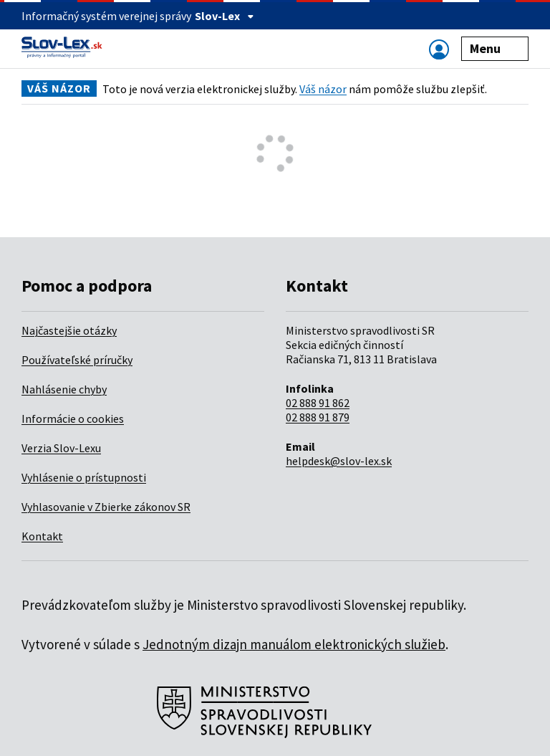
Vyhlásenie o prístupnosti (84, 477)
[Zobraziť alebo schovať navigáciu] (439, 49)
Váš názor (323, 89)
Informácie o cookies (73, 418)
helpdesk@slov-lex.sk (339, 461)
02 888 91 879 (318, 417)
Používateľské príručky (77, 360)
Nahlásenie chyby (64, 389)
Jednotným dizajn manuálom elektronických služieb (294, 644)
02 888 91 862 (318, 403)
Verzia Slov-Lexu (61, 448)
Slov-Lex (225, 16)
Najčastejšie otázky (69, 330)
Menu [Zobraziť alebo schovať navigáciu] (495, 48)
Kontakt (42, 536)
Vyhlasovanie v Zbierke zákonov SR (106, 507)
